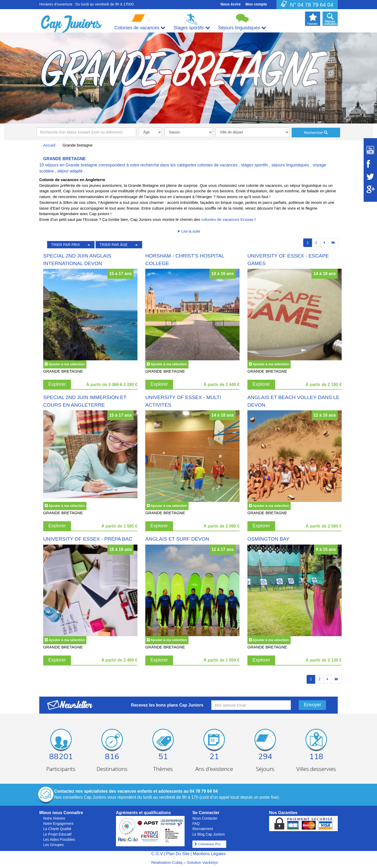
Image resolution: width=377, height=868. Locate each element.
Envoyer (313, 705)
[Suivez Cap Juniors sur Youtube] (370, 150)
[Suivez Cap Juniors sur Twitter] (370, 177)
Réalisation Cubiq (167, 862)
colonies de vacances (217, 165)
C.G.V (157, 854)
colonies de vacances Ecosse (227, 219)
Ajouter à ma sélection (67, 364)
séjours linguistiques (290, 165)
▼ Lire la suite (188, 231)
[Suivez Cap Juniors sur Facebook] (370, 164)
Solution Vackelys (203, 862)
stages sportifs (254, 165)
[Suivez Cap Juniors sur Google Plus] (370, 189)
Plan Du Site (178, 854)
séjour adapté (70, 171)
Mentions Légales (209, 854)
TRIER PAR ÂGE (114, 245)
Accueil (49, 145)
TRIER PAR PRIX (65, 245)
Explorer (57, 384)
